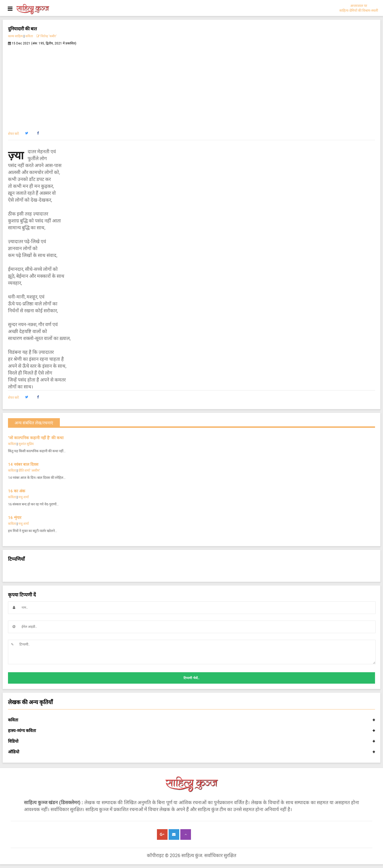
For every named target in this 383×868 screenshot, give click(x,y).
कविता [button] (191, 720)
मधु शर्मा (24, 497)
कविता (29, 36)
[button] (26, 133)
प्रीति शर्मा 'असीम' (29, 470)
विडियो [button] (191, 741)
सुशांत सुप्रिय (26, 444)
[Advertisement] (191, 85)
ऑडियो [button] (191, 752)
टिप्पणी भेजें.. (191, 678)
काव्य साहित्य (15, 36)
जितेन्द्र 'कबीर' (47, 36)
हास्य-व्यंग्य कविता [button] (191, 731)
